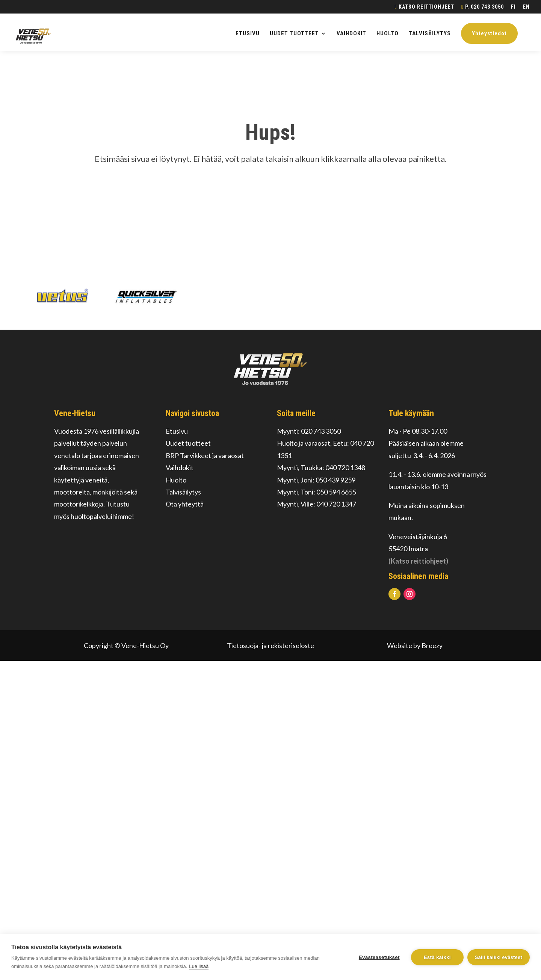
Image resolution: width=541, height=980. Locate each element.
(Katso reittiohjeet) (418, 561)
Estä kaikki (437, 957)
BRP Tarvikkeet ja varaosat (205, 455)
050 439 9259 (335, 480)
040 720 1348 (345, 467)
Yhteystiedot (489, 33)
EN (526, 7)
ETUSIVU (248, 34)
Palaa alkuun (271, 194)
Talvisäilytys (183, 492)
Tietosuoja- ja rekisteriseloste (270, 645)
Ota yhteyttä (185, 504)
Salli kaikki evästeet (499, 957)
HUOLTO (388, 34)
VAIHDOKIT (351, 34)
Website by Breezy (415, 645)
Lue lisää (199, 966)
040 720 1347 (336, 504)
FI (513, 7)
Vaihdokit (180, 467)
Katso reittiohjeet (425, 7)
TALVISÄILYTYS (430, 34)
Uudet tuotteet (188, 443)
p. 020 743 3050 (483, 7)
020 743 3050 (321, 431)
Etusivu (177, 431)
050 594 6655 (336, 492)
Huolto (176, 480)
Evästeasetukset (379, 957)
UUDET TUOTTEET (294, 34)
